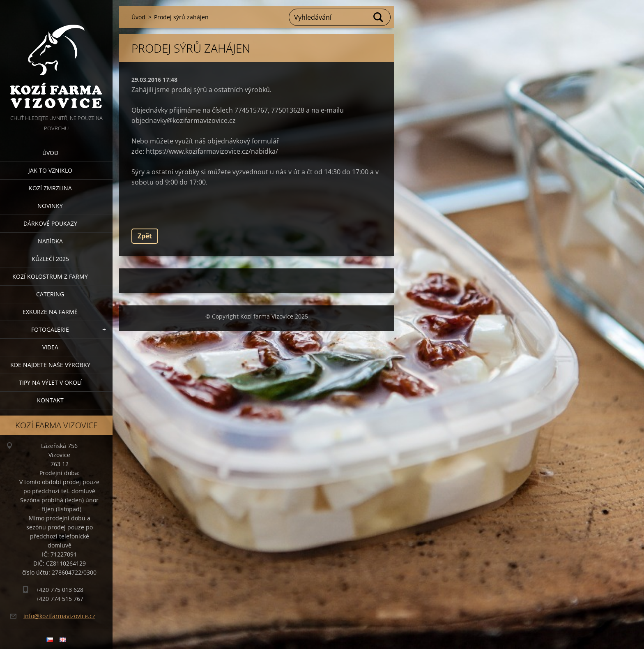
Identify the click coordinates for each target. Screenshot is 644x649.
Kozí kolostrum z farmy (50, 276)
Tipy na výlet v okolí (50, 382)
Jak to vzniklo (50, 170)
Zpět (145, 236)
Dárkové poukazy (50, 223)
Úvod (50, 153)
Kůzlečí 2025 (50, 259)
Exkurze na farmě (50, 312)
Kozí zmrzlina (50, 188)
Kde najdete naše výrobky (50, 365)
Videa (50, 347)
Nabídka (50, 241)
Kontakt (50, 400)
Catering (50, 294)
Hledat (379, 17)
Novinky (50, 206)
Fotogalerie (50, 329)
